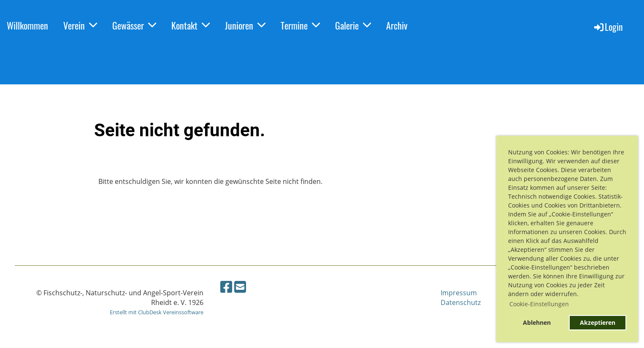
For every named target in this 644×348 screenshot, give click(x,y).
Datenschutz (461, 302)
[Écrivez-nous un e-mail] (240, 287)
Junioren (245, 25)
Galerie (353, 25)
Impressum (459, 293)
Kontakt (191, 25)
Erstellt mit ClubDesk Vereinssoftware (157, 312)
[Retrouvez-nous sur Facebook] (226, 287)
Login (608, 27)
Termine (300, 25)
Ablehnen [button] (537, 322)
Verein (80, 25)
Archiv (397, 25)
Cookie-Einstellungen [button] (539, 304)
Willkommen (27, 25)
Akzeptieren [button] (598, 322)
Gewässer (134, 25)
